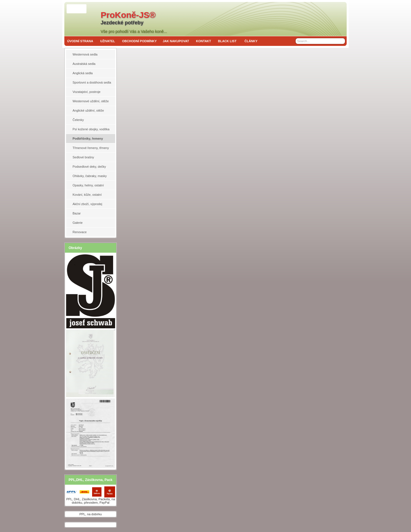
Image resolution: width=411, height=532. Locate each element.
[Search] (341, 41)
